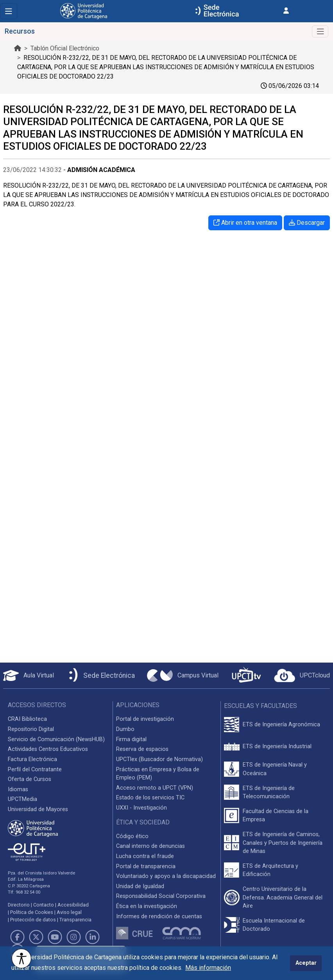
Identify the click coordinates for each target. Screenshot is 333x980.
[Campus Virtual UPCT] (183, 675)
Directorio (19, 905)
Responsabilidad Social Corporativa (161, 896)
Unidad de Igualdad (140, 886)
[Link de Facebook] (17, 937)
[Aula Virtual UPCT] (29, 675)
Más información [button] (208, 968)
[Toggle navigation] (9, 11)
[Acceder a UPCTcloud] (302, 675)
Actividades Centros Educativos (48, 749)
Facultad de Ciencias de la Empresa (276, 816)
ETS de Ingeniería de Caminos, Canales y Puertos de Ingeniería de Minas (283, 843)
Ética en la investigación (147, 906)
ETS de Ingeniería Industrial (277, 746)
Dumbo (125, 729)
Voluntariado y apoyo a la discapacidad (166, 876)
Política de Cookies (32, 912)
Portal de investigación (145, 719)
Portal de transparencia (146, 866)
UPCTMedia (22, 799)
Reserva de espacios (142, 749)
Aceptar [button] (306, 963)
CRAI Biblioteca (27, 719)
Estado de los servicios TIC (150, 798)
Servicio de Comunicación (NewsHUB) (56, 739)
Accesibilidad (73, 905)
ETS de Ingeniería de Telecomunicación (269, 793)
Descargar (307, 223)
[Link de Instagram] (74, 937)
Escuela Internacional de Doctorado (274, 925)
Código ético (132, 836)
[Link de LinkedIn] (93, 937)
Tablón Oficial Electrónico (65, 48)
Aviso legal (69, 912)
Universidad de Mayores (38, 809)
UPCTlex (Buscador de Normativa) (159, 759)
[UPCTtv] (246, 676)
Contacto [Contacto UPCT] (44, 905)
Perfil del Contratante (35, 769)
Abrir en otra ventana (245, 223)
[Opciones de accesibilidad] (21, 959)
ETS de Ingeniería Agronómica (281, 725)
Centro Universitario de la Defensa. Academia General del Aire (283, 898)
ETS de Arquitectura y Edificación (270, 870)
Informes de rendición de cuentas (159, 916)
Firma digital (131, 739)
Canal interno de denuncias (150, 846)
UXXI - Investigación (141, 808)
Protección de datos (33, 920)
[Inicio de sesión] (286, 11)
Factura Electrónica (32, 759)
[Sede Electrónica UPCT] (100, 676)
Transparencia (75, 920)
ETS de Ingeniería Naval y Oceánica (275, 769)
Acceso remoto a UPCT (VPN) (155, 788)
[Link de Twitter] (36, 937)
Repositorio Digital (31, 729)
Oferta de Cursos (30, 779)
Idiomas (18, 789)
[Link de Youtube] (55, 937)
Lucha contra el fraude (145, 856)
